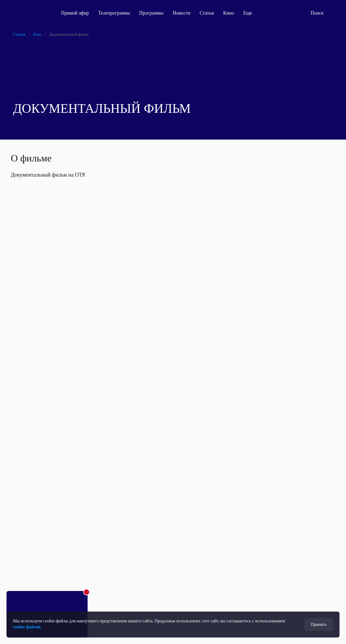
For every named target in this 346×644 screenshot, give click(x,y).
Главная (19, 34)
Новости (184, 13)
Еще (253, 13)
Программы (154, 13)
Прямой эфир (77, 13)
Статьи (209, 13)
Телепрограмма (117, 13)
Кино (231, 13)
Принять (319, 624)
